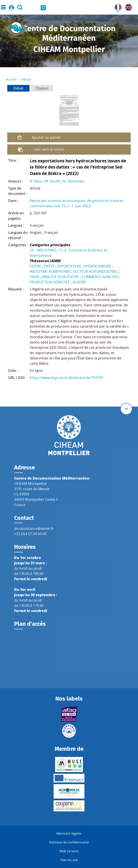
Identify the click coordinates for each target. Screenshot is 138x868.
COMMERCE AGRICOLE (100, 277)
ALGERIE (79, 282)
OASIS (35, 277)
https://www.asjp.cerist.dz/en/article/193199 (66, 378)
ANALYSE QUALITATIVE (61, 277)
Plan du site (69, 860)
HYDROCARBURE (97, 266)
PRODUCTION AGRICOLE (50, 282)
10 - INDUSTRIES (43, 250)
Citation (42, 88)
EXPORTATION (69, 266)
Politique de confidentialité (69, 842)
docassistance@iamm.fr (34, 528)
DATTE (49, 266)
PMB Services (69, 851)
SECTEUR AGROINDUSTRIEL (96, 271)
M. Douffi (52, 181)
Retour (27, 79)
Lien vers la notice (49, 149)
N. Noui (36, 181)
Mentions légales (69, 833)
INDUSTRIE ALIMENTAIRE (50, 271)
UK (127, 6)
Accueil (11, 79)
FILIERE (35, 266)
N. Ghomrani (73, 181)
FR (117, 6)
